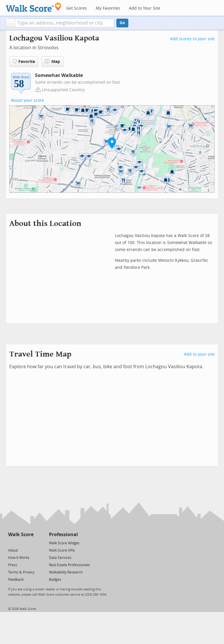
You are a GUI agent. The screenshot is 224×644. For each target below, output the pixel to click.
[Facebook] (21, 543)
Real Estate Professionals (69, 565)
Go (122, 23)
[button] (10, 23)
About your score (27, 100)
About (13, 550)
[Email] (30, 543)
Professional (63, 535)
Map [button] (52, 62)
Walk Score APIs (62, 550)
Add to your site (199, 354)
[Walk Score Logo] (34, 7)
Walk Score (21, 535)
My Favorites (108, 8)
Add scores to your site (192, 39)
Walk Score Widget (64, 543)
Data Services (60, 558)
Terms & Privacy (21, 572)
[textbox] (65, 23)
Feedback (16, 580)
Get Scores (77, 8)
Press (13, 565)
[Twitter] (12, 543)
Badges (55, 580)
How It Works (19, 558)
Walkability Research (66, 572)
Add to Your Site (145, 8)
